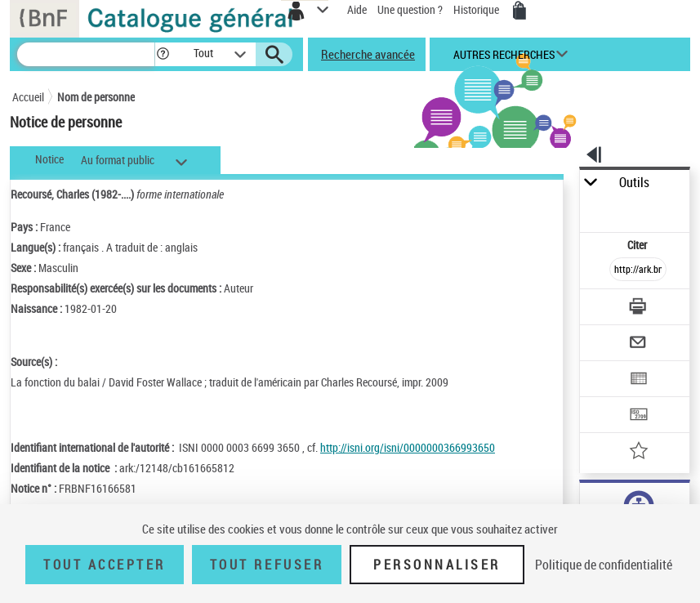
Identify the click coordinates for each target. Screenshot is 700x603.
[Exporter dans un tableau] (638, 380)
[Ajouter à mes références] (638, 452)
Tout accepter (105, 565)
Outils (634, 183)
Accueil (28, 97)
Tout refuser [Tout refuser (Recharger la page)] (267, 565)
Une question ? (410, 9)
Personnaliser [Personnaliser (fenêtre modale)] (437, 565)
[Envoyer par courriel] (638, 344)
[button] (163, 54)
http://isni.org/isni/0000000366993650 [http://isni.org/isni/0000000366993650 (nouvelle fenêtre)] (408, 447)
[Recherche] (86, 54)
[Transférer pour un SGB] (638, 416)
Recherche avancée (368, 54)
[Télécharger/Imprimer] (638, 308)
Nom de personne (96, 97)
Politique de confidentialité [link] (604, 565)
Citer (638, 245)
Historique (477, 9)
